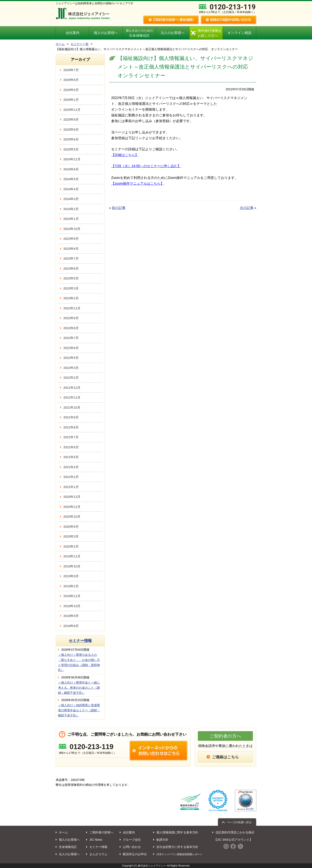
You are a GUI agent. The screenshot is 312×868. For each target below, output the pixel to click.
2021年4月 (71, 467)
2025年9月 (71, 119)
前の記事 (119, 208)
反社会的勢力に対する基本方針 (177, 847)
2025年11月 (72, 110)
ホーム (60, 44)
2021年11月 (72, 397)
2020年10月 (72, 517)
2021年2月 (71, 477)
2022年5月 (71, 358)
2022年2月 (71, 378)
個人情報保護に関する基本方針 (177, 832)
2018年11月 (72, 596)
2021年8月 (71, 427)
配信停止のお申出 (135, 854)
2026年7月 (71, 70)
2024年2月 (71, 209)
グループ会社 (132, 840)
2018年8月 (71, 626)
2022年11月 (72, 308)
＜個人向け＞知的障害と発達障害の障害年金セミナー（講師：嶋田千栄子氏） (79, 710)
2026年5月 (71, 90)
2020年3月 (71, 536)
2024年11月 (72, 159)
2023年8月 (71, 249)
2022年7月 (71, 338)
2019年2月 (71, 586)
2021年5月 (71, 457)
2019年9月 (71, 576)
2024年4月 (71, 189)
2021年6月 (71, 447)
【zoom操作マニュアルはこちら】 (138, 183)
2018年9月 (71, 616)
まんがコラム (98, 854)
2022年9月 (71, 318)
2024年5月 (71, 179)
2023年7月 (71, 258)
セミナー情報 (80, 641)
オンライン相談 (239, 33)
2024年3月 (71, 199)
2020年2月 (71, 546)
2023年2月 (71, 298)
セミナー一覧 (80, 44)
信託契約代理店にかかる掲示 (235, 832)
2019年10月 (72, 566)
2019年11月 (72, 556)
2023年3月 (71, 288)
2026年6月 (71, 80)
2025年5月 (71, 149)
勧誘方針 (162, 840)
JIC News (96, 840)
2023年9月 (71, 239)
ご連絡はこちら (225, 757)
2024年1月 (71, 219)
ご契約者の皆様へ (101, 832)
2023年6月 (71, 268)
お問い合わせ (132, 847)
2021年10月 (72, 407)
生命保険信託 (139, 33)
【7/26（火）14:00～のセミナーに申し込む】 (146, 166)
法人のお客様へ (173, 33)
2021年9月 (71, 417)
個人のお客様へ (106, 33)
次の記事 (247, 208)
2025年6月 (71, 139)
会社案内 (73, 33)
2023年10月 (72, 229)
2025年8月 (71, 129)
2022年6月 (71, 348)
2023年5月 (71, 278)
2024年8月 (71, 169)
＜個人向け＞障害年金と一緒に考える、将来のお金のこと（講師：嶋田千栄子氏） (79, 688)
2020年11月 (72, 507)
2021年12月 (72, 388)
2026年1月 (71, 100)
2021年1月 (71, 487)
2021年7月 (71, 437)
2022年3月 (71, 368)
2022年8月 (71, 328)
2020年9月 (71, 527)
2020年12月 (72, 497)
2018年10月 (72, 606)
